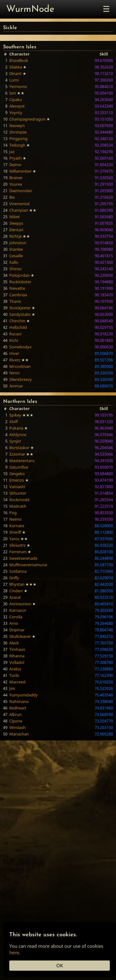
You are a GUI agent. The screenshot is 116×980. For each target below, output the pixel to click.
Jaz (12, 152)
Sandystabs (20, 314)
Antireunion (20, 604)
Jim (12, 688)
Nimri (14, 373)
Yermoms (18, 86)
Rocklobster (20, 282)
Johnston (18, 243)
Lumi (14, 80)
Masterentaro (22, 461)
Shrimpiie (18, 132)
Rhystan (17, 584)
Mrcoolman (20, 366)
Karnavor (18, 610)
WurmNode (30, 9)
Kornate (17, 526)
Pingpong (18, 139)
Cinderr (16, 591)
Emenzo (17, 480)
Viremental (19, 204)
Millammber (20, 171)
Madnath (18, 506)
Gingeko (17, 474)
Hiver (14, 353)
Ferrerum (18, 552)
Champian (19, 210)
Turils (14, 675)
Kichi (14, 340)
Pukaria (16, 428)
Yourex (16, 184)
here (14, 952)
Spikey (15, 415)
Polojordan (19, 275)
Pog (13, 513)
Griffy (14, 578)
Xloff (13, 422)
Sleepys (16, 223)
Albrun (15, 714)
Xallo (14, 262)
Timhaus (17, 649)
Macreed (17, 682)
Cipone (16, 721)
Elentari (16, 230)
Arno (14, 623)
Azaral (15, 597)
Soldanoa (18, 571)
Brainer (16, 178)
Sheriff (15, 532)
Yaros (14, 539)
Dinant (15, 73)
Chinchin (17, 321)
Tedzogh (17, 145)
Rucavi (15, 334)
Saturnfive (19, 467)
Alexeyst (17, 106)
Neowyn (17, 126)
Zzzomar (17, 454)
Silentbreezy (21, 379)
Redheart (18, 708)
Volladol (17, 662)
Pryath (15, 158)
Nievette (17, 288)
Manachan (19, 734)
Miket (15, 217)
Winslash (17, 727)
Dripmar (17, 630)
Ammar (16, 386)
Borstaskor (19, 448)
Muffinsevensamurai (28, 565)
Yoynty (16, 113)
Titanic (15, 301)
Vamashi (17, 487)
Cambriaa (18, 295)
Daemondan (21, 191)
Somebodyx (20, 347)
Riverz (15, 360)
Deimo (15, 165)
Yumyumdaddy (24, 695)
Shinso (15, 269)
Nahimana (19, 701)
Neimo (15, 519)
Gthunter (18, 493)
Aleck (14, 643)
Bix (12, 197)
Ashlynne (18, 435)
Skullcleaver (20, 636)
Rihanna (17, 656)
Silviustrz (17, 545)
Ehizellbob (19, 60)
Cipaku (16, 99)
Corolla (16, 617)
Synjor (15, 441)
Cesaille (16, 256)
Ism (13, 93)
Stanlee (16, 249)
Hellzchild (18, 327)
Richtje (15, 236)
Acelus (15, 669)
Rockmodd (19, 500)
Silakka (16, 67)
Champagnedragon (27, 119)
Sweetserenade (23, 558)
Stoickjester (20, 308)
